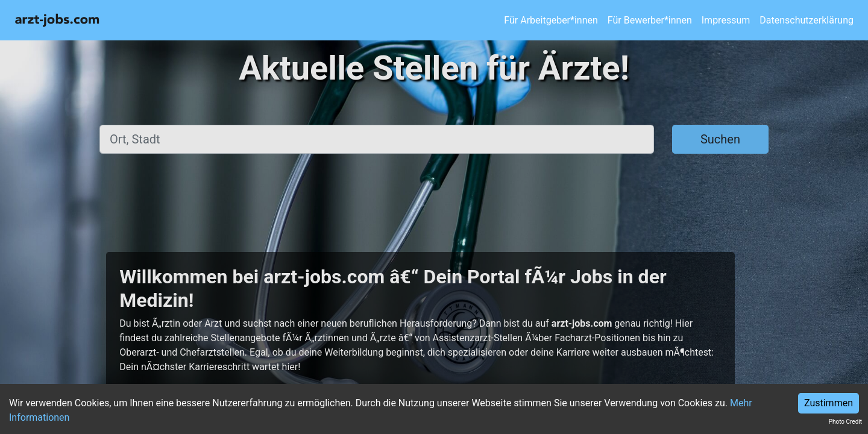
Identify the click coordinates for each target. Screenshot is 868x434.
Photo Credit (845, 422)
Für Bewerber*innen (650, 20)
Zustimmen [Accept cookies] (829, 403)
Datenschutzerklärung (807, 20)
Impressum (726, 20)
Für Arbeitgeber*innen (551, 20)
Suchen (720, 139)
